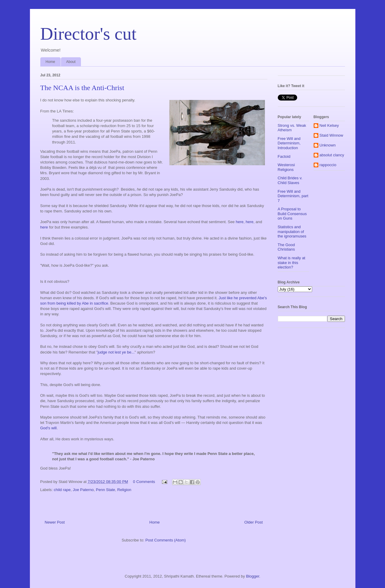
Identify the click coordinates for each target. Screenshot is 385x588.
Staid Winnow (331, 135)
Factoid (284, 156)
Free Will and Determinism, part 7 (293, 196)
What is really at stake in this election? (292, 263)
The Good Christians (286, 247)
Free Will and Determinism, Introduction (289, 143)
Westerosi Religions (286, 167)
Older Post (253, 522)
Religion (124, 490)
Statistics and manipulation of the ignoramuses (292, 232)
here (240, 222)
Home (50, 62)
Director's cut (88, 34)
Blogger (253, 576)
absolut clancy (332, 155)
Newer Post (55, 522)
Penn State (105, 490)
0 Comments (144, 482)
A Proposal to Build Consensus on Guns (292, 214)
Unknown (328, 145)
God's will (49, 428)
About (71, 62)
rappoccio (328, 165)
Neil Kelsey (329, 125)
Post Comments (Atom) (166, 540)
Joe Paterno (83, 490)
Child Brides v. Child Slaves (290, 180)
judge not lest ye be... (116, 352)
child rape (62, 490)
